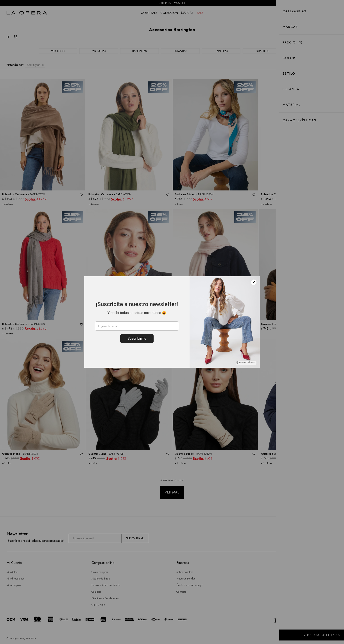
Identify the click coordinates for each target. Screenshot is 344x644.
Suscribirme (137, 338)
